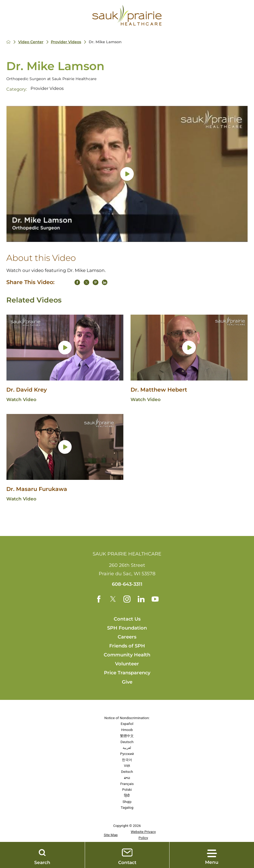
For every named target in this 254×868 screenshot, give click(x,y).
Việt (127, 766)
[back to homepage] (8, 42)
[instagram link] (127, 599)
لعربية (127, 748)
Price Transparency (127, 673)
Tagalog (127, 808)
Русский (127, 754)
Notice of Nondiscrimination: (127, 718)
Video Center (31, 42)
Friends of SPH (127, 646)
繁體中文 (127, 736)
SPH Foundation (127, 628)
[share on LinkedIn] (105, 282)
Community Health (127, 655)
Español (127, 724)
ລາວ (127, 778)
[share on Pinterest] (95, 282)
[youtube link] (155, 599)
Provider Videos (66, 42)
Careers (127, 637)
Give (127, 682)
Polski (127, 790)
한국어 (127, 760)
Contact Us (127, 619)
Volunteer (127, 664)
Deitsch (127, 772)
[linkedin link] (141, 599)
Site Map (111, 835)
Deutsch (127, 742)
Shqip (127, 802)
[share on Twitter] (86, 282)
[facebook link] (99, 599)
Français (127, 784)
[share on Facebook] (77, 282)
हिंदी (127, 796)
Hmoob (127, 730)
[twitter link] (113, 599)
